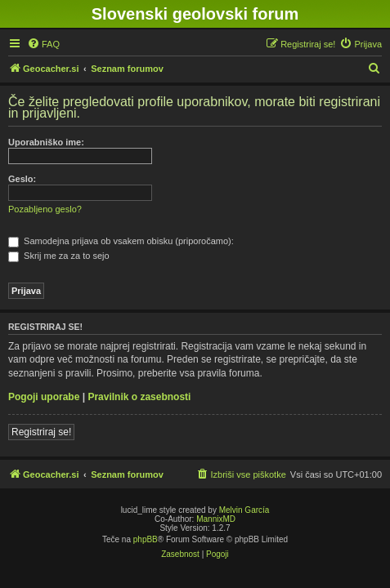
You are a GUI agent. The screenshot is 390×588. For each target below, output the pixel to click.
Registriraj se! (41, 432)
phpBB (146, 539)
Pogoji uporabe (44, 397)
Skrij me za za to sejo (59, 256)
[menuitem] (43, 44)
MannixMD (216, 519)
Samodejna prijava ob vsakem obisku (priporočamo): (121, 241)
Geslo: (22, 179)
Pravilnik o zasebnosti (139, 397)
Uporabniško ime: (46, 142)
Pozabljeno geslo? (45, 209)
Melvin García (244, 510)
